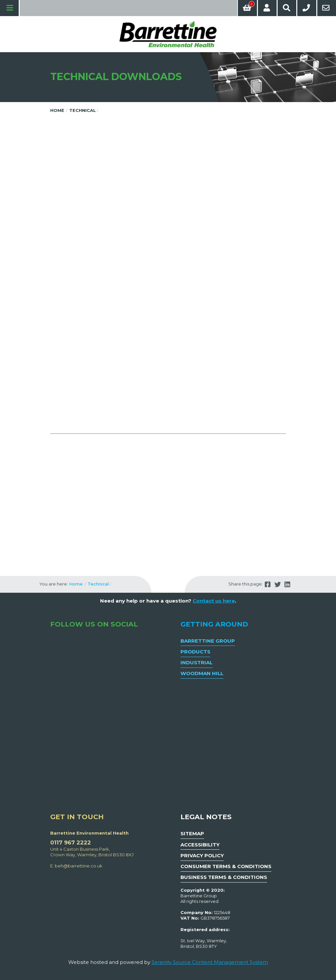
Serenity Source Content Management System (210, 962)
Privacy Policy (202, 855)
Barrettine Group (208, 641)
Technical (83, 110)
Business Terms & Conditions (224, 877)
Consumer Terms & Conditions (226, 866)
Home (57, 110)
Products (195, 652)
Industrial (197, 662)
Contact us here (214, 601)
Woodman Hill (202, 673)
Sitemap (192, 833)
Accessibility (200, 845)
